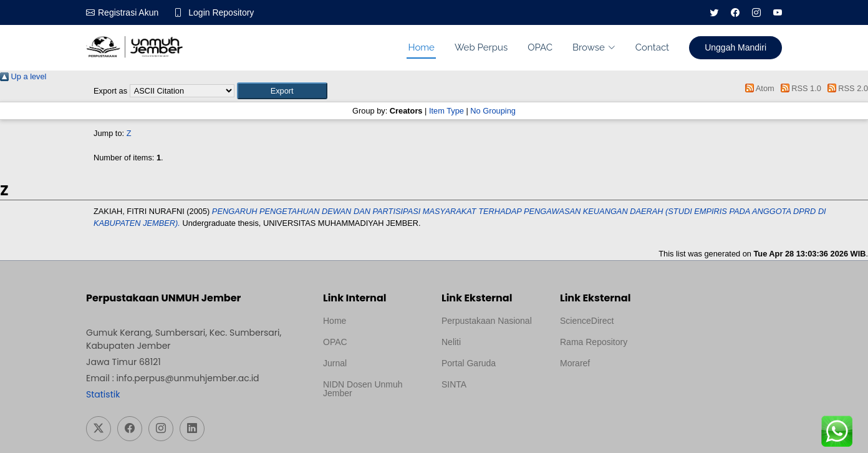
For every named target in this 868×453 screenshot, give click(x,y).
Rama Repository (594, 342)
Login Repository (221, 12)
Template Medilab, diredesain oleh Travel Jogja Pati (484, 414)
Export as (110, 91)
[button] (282, 91)
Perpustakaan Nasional (487, 321)
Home (421, 47)
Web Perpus (481, 47)
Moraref (575, 363)
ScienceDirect (587, 321)
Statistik (103, 394)
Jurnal (335, 363)
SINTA (454, 384)
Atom (758, 88)
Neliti (451, 342)
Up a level (23, 76)
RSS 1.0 (799, 88)
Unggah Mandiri (735, 47)
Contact (652, 47)
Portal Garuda (469, 363)
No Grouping (493, 111)
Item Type (446, 111)
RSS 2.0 (846, 88)
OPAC (540, 47)
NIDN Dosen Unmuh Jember (363, 389)
